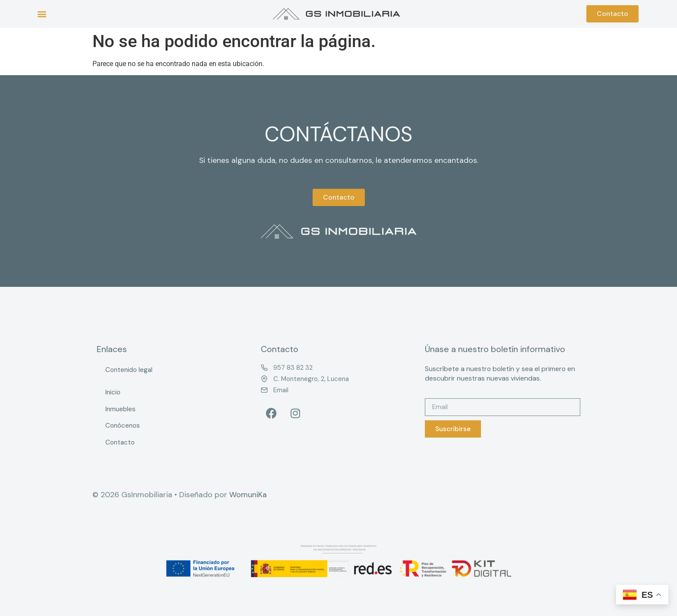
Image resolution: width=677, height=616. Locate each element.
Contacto (120, 442)
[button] (42, 14)
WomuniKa (248, 495)
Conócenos (123, 425)
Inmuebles (120, 409)
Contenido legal (129, 370)
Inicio (113, 392)
